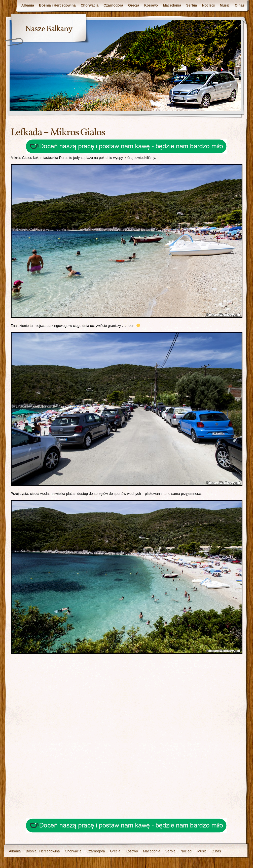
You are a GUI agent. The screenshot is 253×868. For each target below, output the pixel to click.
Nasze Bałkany (49, 29)
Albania (28, 5)
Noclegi (208, 5)
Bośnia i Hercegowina (57, 5)
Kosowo (151, 5)
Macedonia (172, 5)
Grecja (134, 5)
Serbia (192, 5)
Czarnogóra (113, 5)
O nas (240, 5)
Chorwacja (90, 5)
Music (225, 5)
